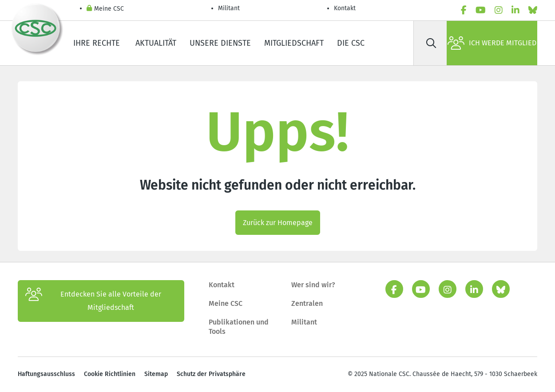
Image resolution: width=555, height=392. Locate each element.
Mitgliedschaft (294, 43)
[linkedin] (515, 10)
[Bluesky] (533, 10)
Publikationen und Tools (239, 327)
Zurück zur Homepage (278, 223)
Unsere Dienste (220, 43)
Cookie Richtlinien (110, 374)
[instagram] (499, 10)
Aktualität (156, 43)
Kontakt (346, 8)
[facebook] (464, 10)
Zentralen (307, 303)
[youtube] (481, 10)
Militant (229, 8)
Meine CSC (105, 9)
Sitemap (156, 374)
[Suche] (431, 43)
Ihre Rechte (98, 43)
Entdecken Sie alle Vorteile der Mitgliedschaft (93, 301)
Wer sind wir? (313, 285)
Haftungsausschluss (46, 374)
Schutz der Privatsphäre (211, 374)
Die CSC (351, 43)
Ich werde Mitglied (492, 43)
